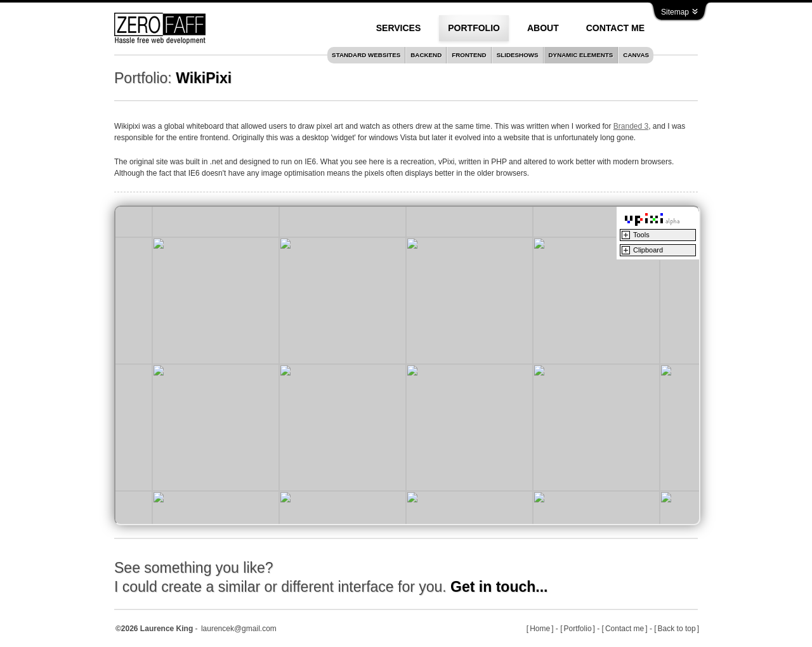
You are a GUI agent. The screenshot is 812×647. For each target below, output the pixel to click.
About (543, 28)
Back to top (677, 629)
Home (540, 629)
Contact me (625, 629)
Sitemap (679, 12)
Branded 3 (631, 126)
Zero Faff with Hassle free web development (160, 29)
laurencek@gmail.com (239, 629)
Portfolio (578, 629)
